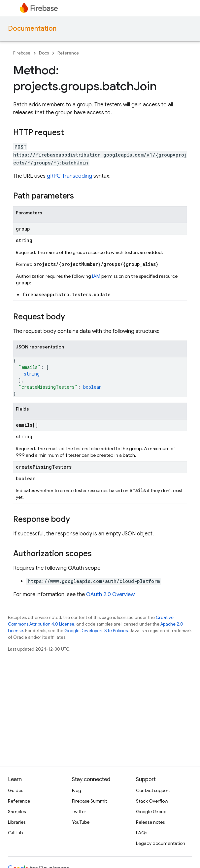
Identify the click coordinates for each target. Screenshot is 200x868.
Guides (16, 790)
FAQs (142, 833)
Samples (17, 812)
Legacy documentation (161, 843)
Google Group (151, 812)
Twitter (79, 812)
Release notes (150, 822)
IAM (96, 276)
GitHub (15, 833)
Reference (68, 53)
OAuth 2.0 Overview (110, 595)
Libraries (17, 822)
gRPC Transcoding (69, 176)
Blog (77, 790)
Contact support (153, 790)
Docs (44, 53)
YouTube (81, 822)
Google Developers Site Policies (96, 631)
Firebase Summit (89, 801)
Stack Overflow (152, 801)
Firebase (22, 53)
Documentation (32, 29)
